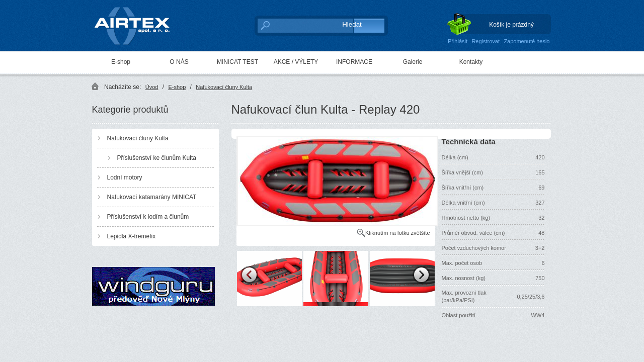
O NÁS (179, 62)
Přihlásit (458, 41)
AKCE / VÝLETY (296, 62)
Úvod (152, 87)
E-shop (121, 62)
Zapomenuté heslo (527, 41)
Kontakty (471, 62)
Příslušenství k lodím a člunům (148, 217)
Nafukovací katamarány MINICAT (152, 197)
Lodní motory (125, 177)
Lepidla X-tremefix (132, 236)
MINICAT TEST (237, 62)
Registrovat (486, 41)
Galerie (413, 62)
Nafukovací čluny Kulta (224, 87)
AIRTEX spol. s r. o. (139, 23)
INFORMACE (354, 62)
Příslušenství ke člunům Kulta (157, 158)
